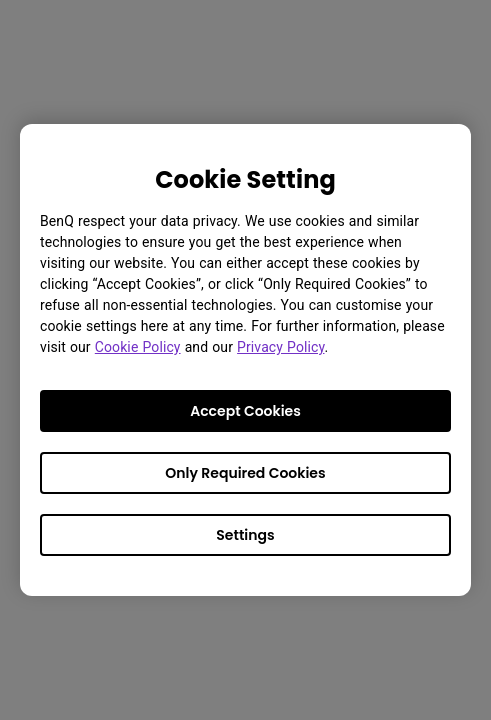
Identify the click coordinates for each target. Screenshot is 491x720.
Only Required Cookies (245, 473)
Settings (245, 535)
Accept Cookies (245, 411)
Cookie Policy (138, 347)
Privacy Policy (280, 347)
